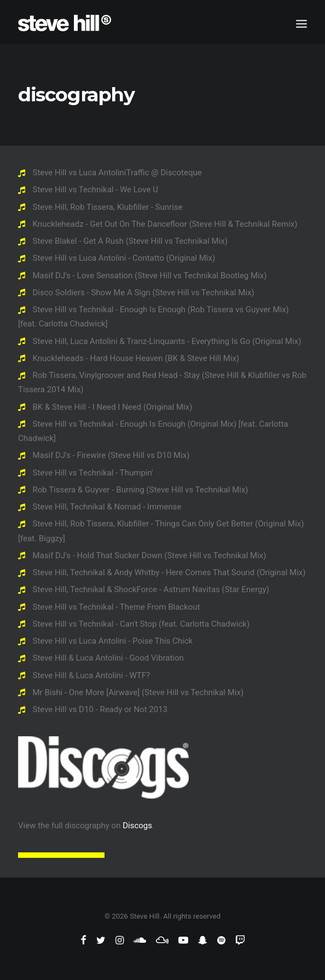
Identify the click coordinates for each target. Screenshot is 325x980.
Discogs (137, 826)
